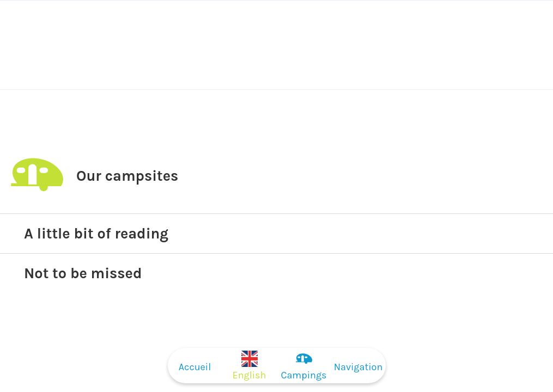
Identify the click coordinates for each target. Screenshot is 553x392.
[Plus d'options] (358, 366)
